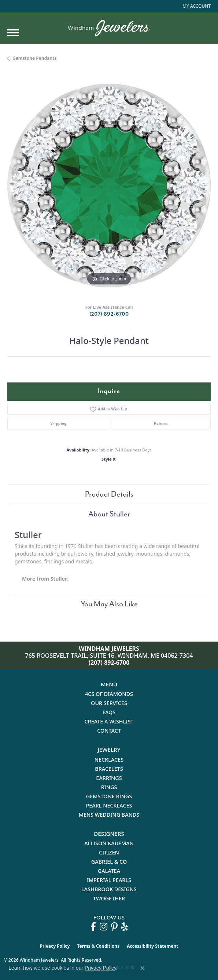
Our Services (109, 703)
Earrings (109, 778)
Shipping (58, 423)
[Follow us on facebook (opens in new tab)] (93, 927)
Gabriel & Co (109, 862)
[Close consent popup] (143, 968)
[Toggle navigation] (13, 33)
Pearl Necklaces (109, 805)
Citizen (109, 852)
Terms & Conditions (98, 946)
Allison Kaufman (109, 843)
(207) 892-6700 (109, 314)
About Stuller (109, 514)
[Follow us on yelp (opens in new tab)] (125, 927)
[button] (196, 6)
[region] (109, 186)
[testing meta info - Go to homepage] (109, 28)
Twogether (109, 898)
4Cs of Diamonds (109, 694)
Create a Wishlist (109, 721)
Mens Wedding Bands (109, 815)
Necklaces (109, 760)
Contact (109, 731)
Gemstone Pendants (35, 58)
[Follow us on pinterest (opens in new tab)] (114, 927)
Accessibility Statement (152, 946)
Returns (161, 423)
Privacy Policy (55, 946)
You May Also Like (109, 604)
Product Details (109, 494)
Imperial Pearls (109, 880)
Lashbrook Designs (109, 889)
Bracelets (109, 769)
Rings (109, 787)
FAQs (109, 712)
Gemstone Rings (109, 796)
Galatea (109, 871)
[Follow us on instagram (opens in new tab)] (104, 927)
